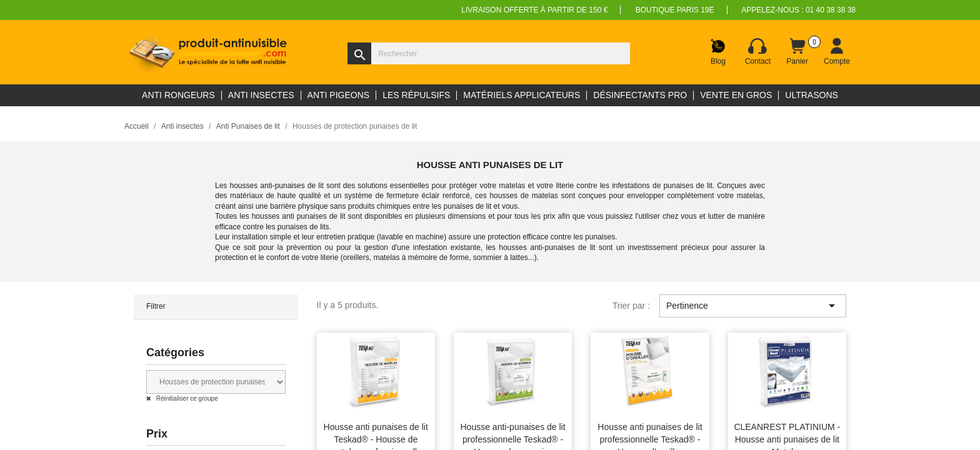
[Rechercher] (489, 53)
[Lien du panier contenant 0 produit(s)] (797, 52)
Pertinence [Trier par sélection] (753, 306)
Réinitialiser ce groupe (186, 398)
